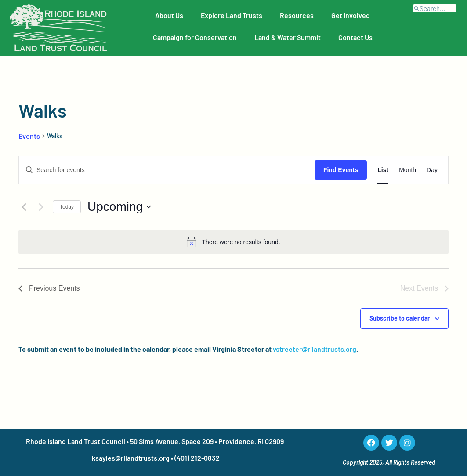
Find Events (341, 170)
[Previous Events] (24, 207)
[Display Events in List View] (383, 170)
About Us (169, 15)
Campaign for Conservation (195, 37)
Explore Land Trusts (232, 15)
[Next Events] (41, 207)
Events (29, 136)
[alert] (234, 242)
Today (67, 207)
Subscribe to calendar (400, 318)
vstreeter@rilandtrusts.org (315, 349)
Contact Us (355, 37)
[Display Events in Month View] (407, 170)
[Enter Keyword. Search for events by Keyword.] (167, 170)
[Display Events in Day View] (432, 170)
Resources (297, 15)
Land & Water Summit (288, 37)
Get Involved (351, 15)
